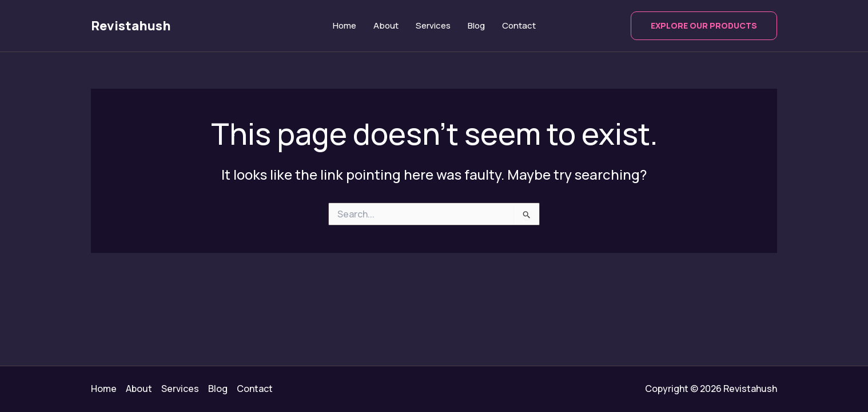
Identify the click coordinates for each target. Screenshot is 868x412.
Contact (519, 25)
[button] (704, 26)
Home (345, 25)
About (386, 25)
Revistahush (131, 26)
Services (433, 25)
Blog (476, 25)
